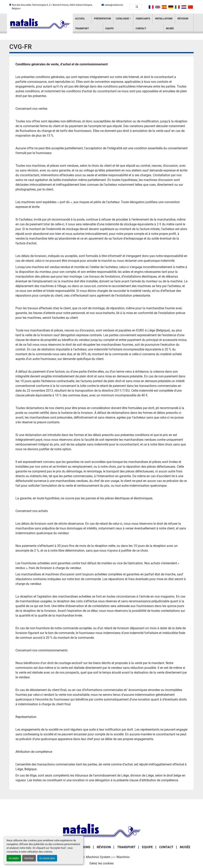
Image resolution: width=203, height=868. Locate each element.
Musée (170, 29)
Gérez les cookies (101, 863)
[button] (123, 19)
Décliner (29, 858)
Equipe (110, 29)
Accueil (80, 19)
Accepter (14, 858)
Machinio (123, 857)
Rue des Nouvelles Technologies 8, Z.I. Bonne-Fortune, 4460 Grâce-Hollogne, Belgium (52, 7)
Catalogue (122, 19)
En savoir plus (47, 858)
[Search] (133, 7)
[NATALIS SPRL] (101, 830)
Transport (82, 29)
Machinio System (98, 857)
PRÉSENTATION (102, 19)
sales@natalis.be (114, 5)
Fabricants (143, 19)
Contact (141, 29)
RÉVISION (183, 19)
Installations (164, 19)
